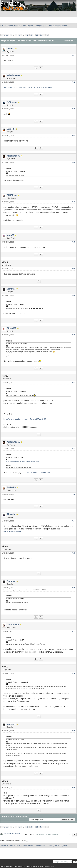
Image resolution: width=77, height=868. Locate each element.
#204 (73, 136)
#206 (73, 202)
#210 (73, 335)
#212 (73, 449)
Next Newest (21, 816)
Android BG (31, 866)
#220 (73, 788)
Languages (41, 26)
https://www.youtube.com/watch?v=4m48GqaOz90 (25, 419)
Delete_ (10, 49)
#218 (73, 673)
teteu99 (10, 235)
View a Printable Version (12, 834)
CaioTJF (11, 129)
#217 (73, 631)
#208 (73, 269)
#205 (73, 162)
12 (27, 35)
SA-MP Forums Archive (10, 26)
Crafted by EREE (18, 866)
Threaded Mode (70, 41)
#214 (73, 521)
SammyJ (11, 289)
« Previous (5, 35)
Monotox (11, 724)
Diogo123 (11, 328)
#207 (73, 242)
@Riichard (12, 102)
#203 (73, 109)
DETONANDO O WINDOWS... (39, 473)
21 (37, 35)
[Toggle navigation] (71, 4)
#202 (73, 82)
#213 (73, 494)
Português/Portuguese (58, 26)
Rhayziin (11, 514)
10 (20, 35)
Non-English (28, 26)
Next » (42, 35)
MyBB (10, 866)
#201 (73, 55)
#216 (73, 588)
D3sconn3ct (13, 625)
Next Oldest (9, 816)
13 (31, 35)
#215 (73, 553)
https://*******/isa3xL (12, 531)
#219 (73, 731)
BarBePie (11, 487)
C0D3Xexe (12, 195)
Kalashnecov (13, 75)
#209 (73, 295)
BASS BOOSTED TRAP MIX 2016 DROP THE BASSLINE (28, 87)
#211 (73, 383)
